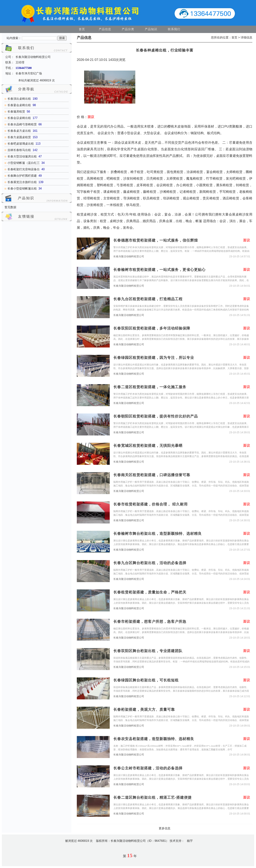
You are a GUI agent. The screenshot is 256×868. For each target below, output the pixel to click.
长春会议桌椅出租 (19, 118)
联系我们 (174, 29)
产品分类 (128, 29)
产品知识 (151, 29)
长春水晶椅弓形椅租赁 (22, 124)
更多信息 (165, 828)
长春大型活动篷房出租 (22, 156)
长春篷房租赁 (16, 112)
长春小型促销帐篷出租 (22, 189)
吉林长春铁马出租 (19, 150)
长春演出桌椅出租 (19, 99)
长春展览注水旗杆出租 (22, 182)
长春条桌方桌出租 (19, 131)
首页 (82, 29)
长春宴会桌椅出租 (19, 105)
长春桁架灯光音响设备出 (24, 169)
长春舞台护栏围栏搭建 (22, 176)
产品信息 (105, 29)
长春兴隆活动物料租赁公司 (129, 256)
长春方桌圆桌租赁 (19, 137)
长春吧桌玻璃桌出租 (21, 144)
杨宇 (190, 841)
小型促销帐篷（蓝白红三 (24, 163)
